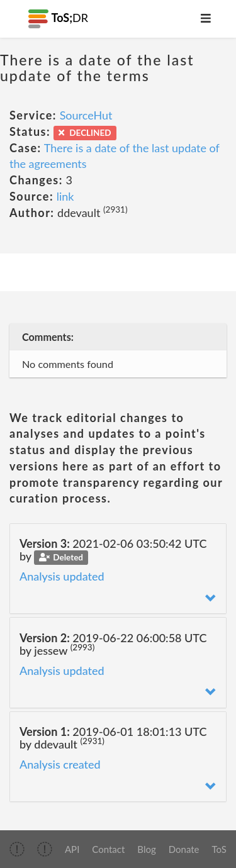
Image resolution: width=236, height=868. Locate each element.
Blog (146, 849)
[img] (17, 849)
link (65, 196)
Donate (184, 849)
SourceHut (86, 115)
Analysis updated (62, 576)
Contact (108, 849)
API (72, 849)
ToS (219, 849)
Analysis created (60, 764)
